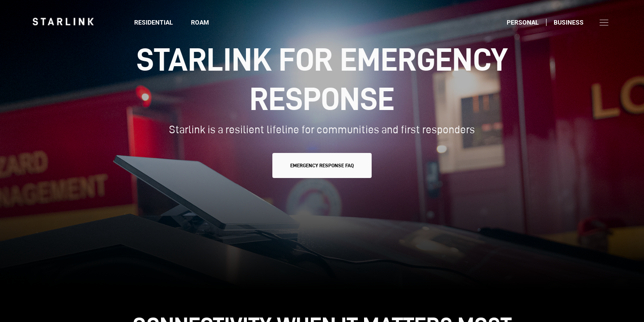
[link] (63, 21)
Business (569, 22)
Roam (200, 22)
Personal (523, 22)
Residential (154, 22)
